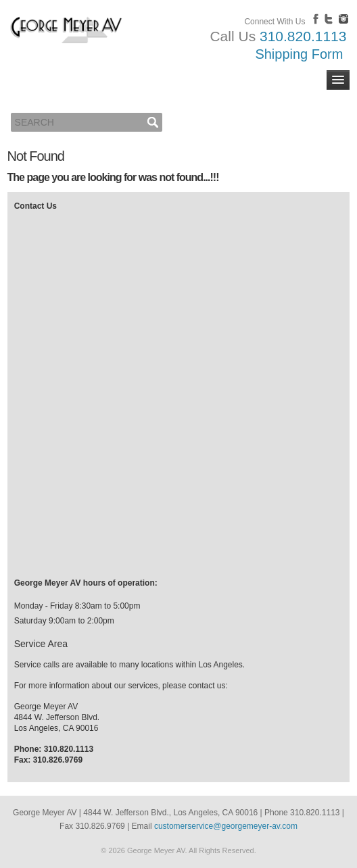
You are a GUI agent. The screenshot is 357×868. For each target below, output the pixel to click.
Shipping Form (299, 54)
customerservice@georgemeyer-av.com (226, 826)
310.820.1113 (303, 36)
